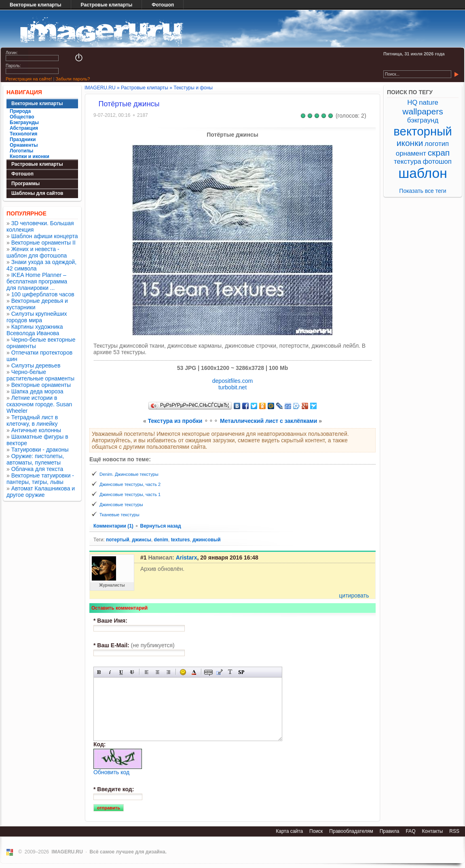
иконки (410, 143)
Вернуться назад (160, 526)
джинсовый (207, 540)
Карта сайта (289, 831)
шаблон (423, 173)
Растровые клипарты (107, 5)
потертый (118, 540)
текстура (408, 162)
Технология (23, 134)
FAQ (410, 831)
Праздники (23, 139)
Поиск (316, 831)
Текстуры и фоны (193, 88)
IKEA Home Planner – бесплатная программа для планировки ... (37, 281)
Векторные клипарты (36, 5)
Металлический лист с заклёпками (268, 421)
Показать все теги (423, 191)
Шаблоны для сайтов (37, 193)
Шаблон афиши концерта (45, 236)
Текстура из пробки (175, 421)
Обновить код (111, 772)
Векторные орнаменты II (43, 243)
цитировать (354, 596)
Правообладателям (351, 831)
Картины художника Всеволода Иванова (35, 330)
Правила (390, 831)
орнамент (411, 153)
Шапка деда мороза (37, 391)
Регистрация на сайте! (29, 79)
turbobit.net (232, 387)
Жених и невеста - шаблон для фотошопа (37, 252)
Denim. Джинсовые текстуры (129, 474)
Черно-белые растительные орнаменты (40, 375)
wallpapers (423, 111)
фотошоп (437, 162)
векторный (423, 131)
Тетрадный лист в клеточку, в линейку (32, 420)
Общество (22, 117)
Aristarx (187, 558)
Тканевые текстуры (119, 515)
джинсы (142, 540)
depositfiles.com (232, 381)
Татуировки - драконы (40, 450)
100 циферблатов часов (43, 294)
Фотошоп (163, 5)
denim (161, 540)
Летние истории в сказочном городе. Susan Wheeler (39, 404)
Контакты (432, 831)
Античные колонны (36, 430)
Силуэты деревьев (36, 365)
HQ (412, 102)
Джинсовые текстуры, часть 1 (130, 494)
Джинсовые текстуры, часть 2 (130, 484)
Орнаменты (24, 145)
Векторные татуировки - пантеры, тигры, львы (40, 479)
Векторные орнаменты (41, 385)
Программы (25, 184)
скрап (439, 153)
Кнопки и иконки (30, 156)
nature (429, 102)
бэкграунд (423, 120)
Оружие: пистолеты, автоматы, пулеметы (35, 459)
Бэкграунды (24, 122)
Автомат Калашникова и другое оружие (41, 492)
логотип (437, 144)
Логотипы (21, 151)
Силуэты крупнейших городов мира (37, 317)
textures (181, 540)
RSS (454, 831)
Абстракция (24, 128)
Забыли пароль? (73, 79)
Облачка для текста (37, 469)
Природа (20, 111)
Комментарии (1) (114, 526)
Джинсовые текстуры (121, 505)
